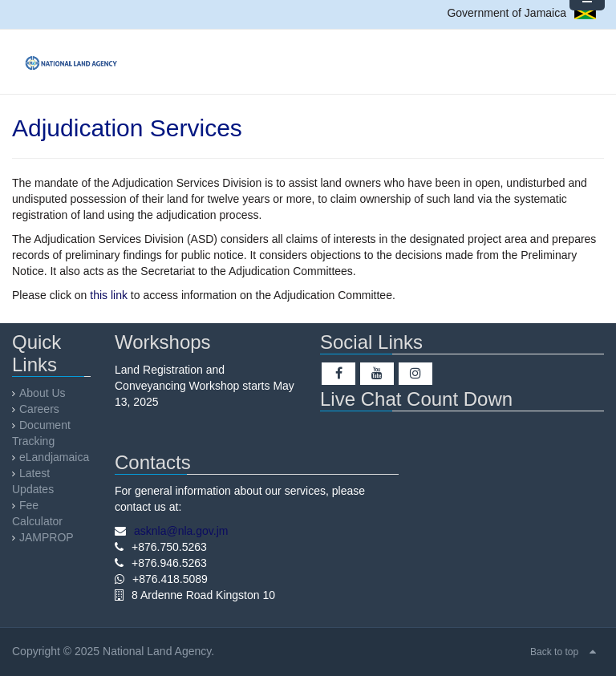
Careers (39, 409)
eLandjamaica (54, 457)
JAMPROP (47, 537)
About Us (43, 393)
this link (109, 295)
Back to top (554, 652)
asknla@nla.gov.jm (181, 531)
